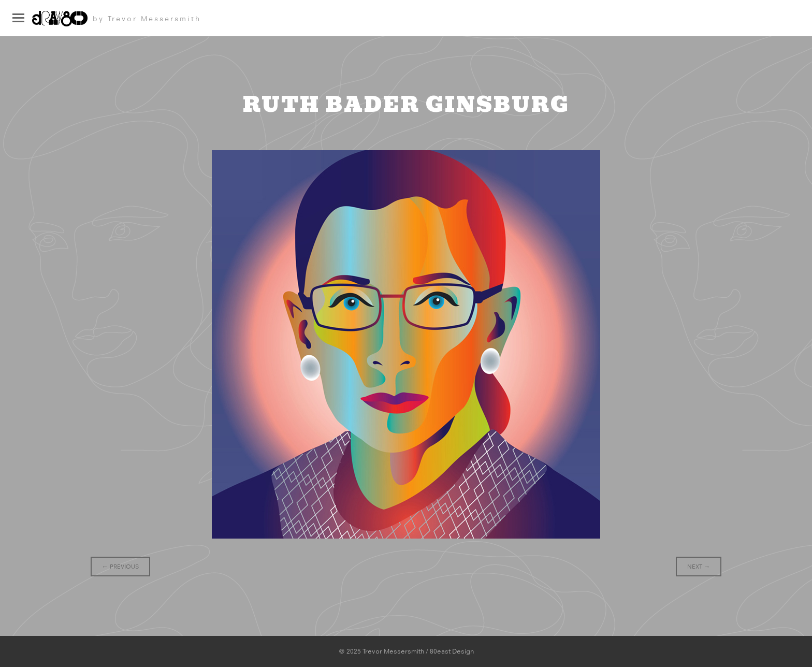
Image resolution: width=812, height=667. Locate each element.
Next (699, 567)
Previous (120, 567)
